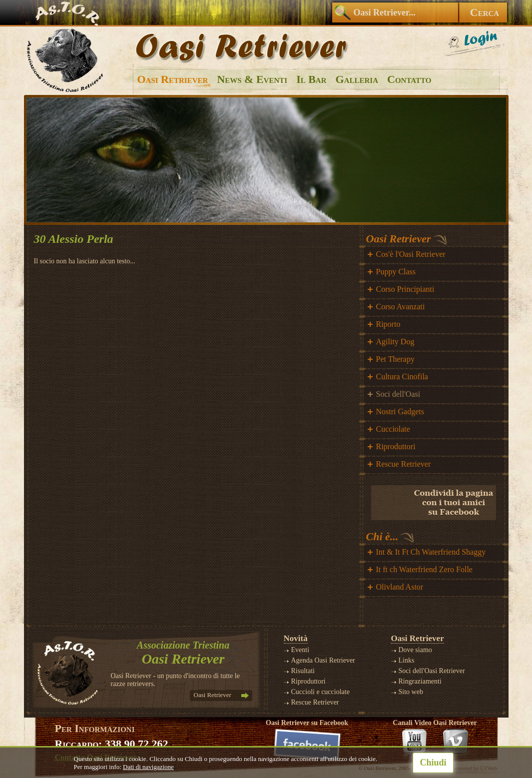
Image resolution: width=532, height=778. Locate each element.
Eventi (300, 650)
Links (407, 660)
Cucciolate (393, 429)
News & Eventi (252, 79)
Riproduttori (396, 446)
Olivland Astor (400, 587)
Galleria (357, 79)
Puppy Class (396, 272)
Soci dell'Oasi (398, 394)
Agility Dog (395, 342)
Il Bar (311, 79)
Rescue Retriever (404, 464)
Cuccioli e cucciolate (320, 692)
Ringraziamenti (420, 681)
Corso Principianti (405, 289)
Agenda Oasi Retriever (323, 660)
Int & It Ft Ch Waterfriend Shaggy (431, 552)
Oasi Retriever (173, 79)
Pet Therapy (395, 359)
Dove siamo (415, 650)
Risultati (303, 671)
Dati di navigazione (148, 767)
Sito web (411, 692)
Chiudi (433, 763)
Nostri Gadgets (400, 411)
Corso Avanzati (401, 307)
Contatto (409, 79)
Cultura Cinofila (402, 377)
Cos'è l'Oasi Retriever (411, 254)
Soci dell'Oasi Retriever (432, 671)
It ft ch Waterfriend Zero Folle (424, 569)
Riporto (388, 324)
